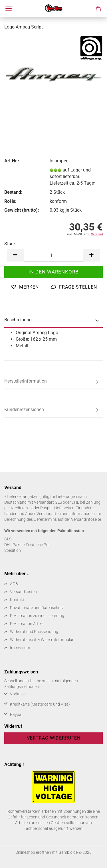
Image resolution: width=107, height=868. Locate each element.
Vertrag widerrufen (54, 738)
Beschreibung (18, 320)
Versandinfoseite (86, 519)
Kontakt (17, 600)
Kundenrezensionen (24, 410)
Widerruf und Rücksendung (34, 632)
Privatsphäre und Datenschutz (37, 608)
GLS (8, 539)
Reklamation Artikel (27, 624)
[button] (15, 255)
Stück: (11, 244)
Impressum (20, 648)
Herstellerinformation (26, 381)
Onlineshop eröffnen (33, 852)
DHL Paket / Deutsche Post (28, 545)
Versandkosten (23, 592)
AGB (14, 584)
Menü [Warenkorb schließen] (9, 9)
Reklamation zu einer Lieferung (37, 616)
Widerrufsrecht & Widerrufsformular (42, 640)
